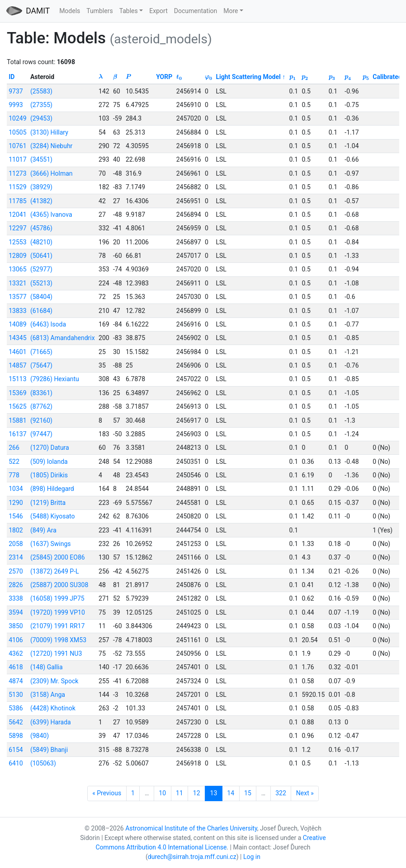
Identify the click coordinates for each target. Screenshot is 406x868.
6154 (16, 750)
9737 (16, 91)
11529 (17, 187)
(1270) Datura (50, 448)
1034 (16, 489)
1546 (16, 516)
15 (248, 793)
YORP (164, 77)
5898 (16, 736)
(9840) (40, 736)
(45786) (41, 228)
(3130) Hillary (49, 132)
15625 (17, 406)
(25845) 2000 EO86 (58, 557)
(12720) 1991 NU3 (56, 653)
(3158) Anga (48, 695)
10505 (17, 132)
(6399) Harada (51, 722)
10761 (17, 146)
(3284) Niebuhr (51, 146)
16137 (17, 434)
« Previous (107, 793)
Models (70, 11)
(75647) (41, 365)
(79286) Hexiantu (55, 379)
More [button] (231, 11)
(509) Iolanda (49, 462)
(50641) (41, 256)
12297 (17, 228)
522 (14, 462)
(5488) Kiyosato (53, 516)
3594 (16, 612)
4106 (16, 640)
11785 (17, 201)
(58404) (41, 297)
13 (214, 793)
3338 (16, 598)
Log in (252, 857)
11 (179, 793)
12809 (17, 256)
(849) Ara (43, 530)
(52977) (41, 269)
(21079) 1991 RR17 (57, 626)
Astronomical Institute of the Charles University (191, 828)
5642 (16, 722)
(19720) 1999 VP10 (58, 612)
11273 (17, 173)
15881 (17, 420)
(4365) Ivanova (51, 215)
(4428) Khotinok (53, 708)
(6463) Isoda (48, 324)
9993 (16, 105)
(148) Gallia (47, 667)
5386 (16, 708)
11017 (17, 159)
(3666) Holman (52, 173)
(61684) (41, 311)
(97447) (41, 434)
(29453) (41, 118)
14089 (17, 324)
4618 (16, 667)
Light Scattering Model (248, 77)
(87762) (41, 406)
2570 (16, 571)
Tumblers (99, 11)
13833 (17, 311)
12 (197, 793)
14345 (17, 338)
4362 (16, 653)
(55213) (41, 283)
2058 (16, 544)
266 (14, 448)
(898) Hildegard (52, 489)
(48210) (41, 242)
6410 (16, 763)
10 (162, 793)
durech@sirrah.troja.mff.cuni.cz (192, 857)
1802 (16, 530)
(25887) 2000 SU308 (59, 585)
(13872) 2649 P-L (55, 571)
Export (158, 11)
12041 (17, 215)
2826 (16, 585)
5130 (16, 695)
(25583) (41, 91)
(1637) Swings (51, 544)
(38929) (41, 187)
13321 (17, 283)
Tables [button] (129, 11)
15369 (17, 393)
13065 (17, 269)
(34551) (41, 159)
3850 (16, 626)
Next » (305, 793)
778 (14, 475)
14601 (17, 352)
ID (12, 77)
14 (231, 793)
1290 (16, 503)
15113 (17, 379)
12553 (17, 242)
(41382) (41, 201)
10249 (17, 118)
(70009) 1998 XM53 (58, 640)
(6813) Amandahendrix (63, 338)
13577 (17, 297)
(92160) (41, 420)
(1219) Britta (48, 503)
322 (281, 793)
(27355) (41, 105)
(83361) (41, 393)
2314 (16, 557)
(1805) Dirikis (49, 475)
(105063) (43, 763)
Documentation (196, 11)
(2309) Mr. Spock (54, 681)
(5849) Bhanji (49, 750)
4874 (16, 681)
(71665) (41, 352)
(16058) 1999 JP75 (57, 598)
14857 (17, 365)
